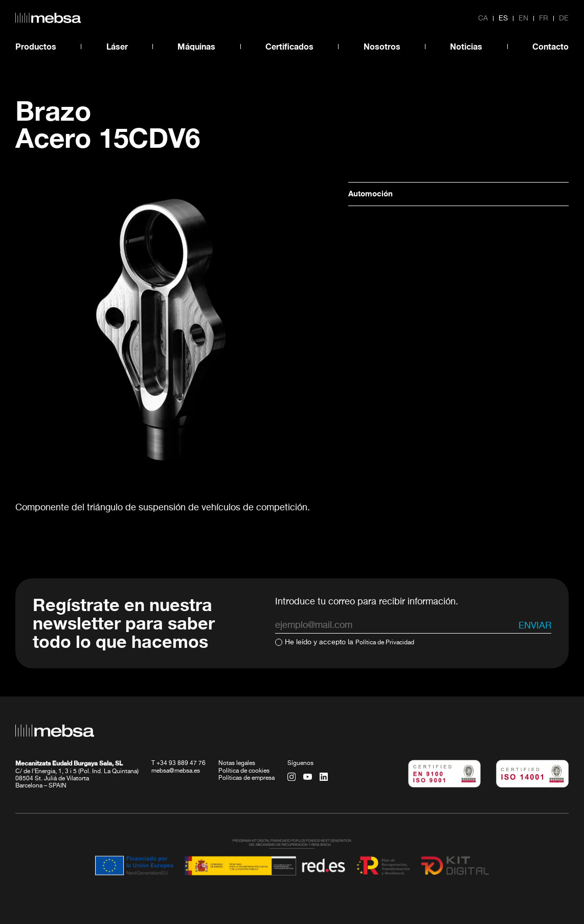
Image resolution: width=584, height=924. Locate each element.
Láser (117, 46)
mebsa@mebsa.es (176, 771)
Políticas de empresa (246, 778)
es (503, 18)
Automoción (375, 194)
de (564, 18)
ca (483, 18)
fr (544, 18)
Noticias (466, 46)
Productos (36, 46)
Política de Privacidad (390, 642)
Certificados (289, 46)
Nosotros (382, 46)
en (523, 18)
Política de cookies (244, 771)
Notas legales (237, 763)
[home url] (48, 18)
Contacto (551, 46)
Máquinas (196, 46)
